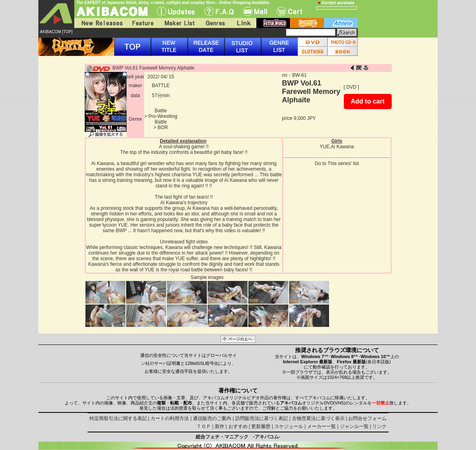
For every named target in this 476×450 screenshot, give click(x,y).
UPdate (176, 11)
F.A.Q (219, 11)
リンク (379, 426)
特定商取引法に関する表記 (118, 418)
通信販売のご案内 (212, 418)
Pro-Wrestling (163, 116)
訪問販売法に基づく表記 (262, 418)
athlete (341, 23)
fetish (273, 23)
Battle (161, 111)
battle (307, 23)
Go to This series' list (337, 163)
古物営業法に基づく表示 (318, 418)
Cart (290, 11)
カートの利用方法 (170, 418)
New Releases (100, 23)
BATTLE (161, 86)
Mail (255, 11)
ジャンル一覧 (354, 426)
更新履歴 (261, 426)
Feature (143, 23)
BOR (163, 127)
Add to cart (367, 101)
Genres (215, 23)
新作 (220, 426)
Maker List (179, 23)
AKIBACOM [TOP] (56, 32)
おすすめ (238, 426)
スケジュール (289, 426)
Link (243, 23)
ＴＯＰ (204, 426)
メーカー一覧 (321, 426)
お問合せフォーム (367, 418)
